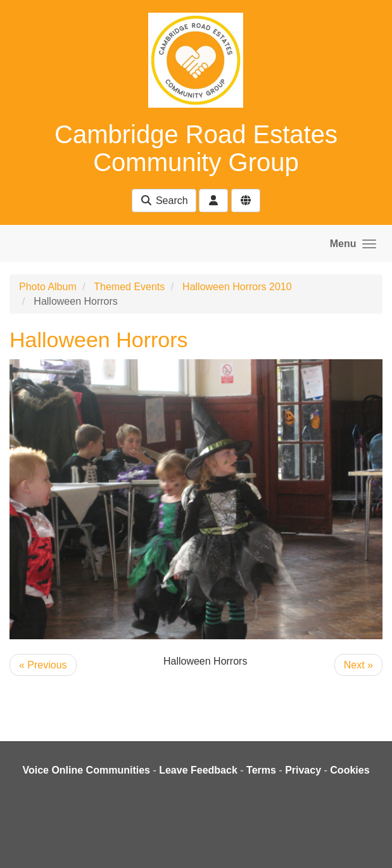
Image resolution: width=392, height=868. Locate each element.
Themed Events (129, 287)
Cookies (350, 770)
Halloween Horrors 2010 (237, 287)
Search (164, 201)
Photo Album (48, 287)
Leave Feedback (198, 770)
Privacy (303, 770)
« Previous (43, 665)
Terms (261, 770)
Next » (358, 665)
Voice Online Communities (86, 770)
